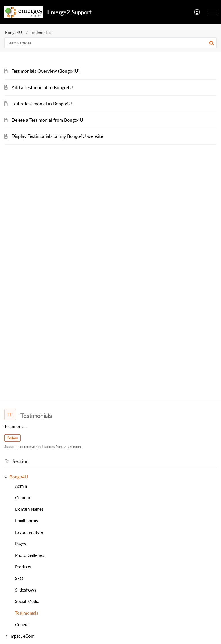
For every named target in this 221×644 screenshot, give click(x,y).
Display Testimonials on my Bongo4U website (57, 136)
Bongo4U (14, 32)
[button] (197, 12)
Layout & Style (29, 532)
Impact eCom (22, 636)
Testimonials (26, 613)
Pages (20, 544)
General (22, 624)
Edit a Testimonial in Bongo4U (42, 104)
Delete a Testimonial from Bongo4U (47, 120)
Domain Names (29, 509)
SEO (19, 578)
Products (23, 567)
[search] (110, 43)
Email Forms (26, 521)
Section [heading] (21, 461)
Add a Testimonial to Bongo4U (42, 87)
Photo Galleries (29, 555)
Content (23, 497)
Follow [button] (13, 438)
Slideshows (25, 590)
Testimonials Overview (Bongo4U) (45, 71)
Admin (21, 486)
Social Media (27, 601)
